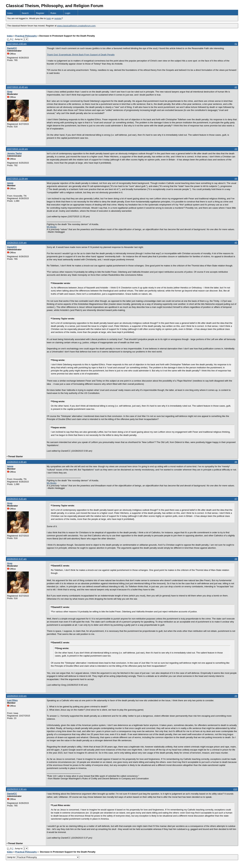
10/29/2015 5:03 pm (17, 696)
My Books (52, 227)
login (49, 18)
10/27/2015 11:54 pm (17, 179)
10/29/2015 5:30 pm (17, 789)
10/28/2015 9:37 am (17, 559)
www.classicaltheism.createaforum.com (76, 26)
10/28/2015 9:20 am (17, 499)
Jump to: (43, 857)
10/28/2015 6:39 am (17, 462)
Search (25, 13)
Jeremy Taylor (14, 153)
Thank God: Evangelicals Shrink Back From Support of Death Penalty (81, 55)
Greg (10, 92)
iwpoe (10, 183)
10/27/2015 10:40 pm (17, 87)
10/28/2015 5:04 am (17, 243)
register (58, 18)
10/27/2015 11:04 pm (17, 149)
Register (40, 13)
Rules (53, 13)
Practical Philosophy (26, 36)
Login (68, 13)
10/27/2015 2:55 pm (17, 44)
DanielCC (12, 48)
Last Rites (12, 700)
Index (10, 13)
